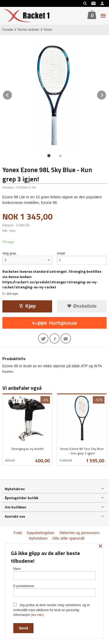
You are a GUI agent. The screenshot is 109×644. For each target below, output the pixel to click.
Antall (61, 253)
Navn (55, 573)
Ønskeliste (82, 306)
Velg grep (9, 253)
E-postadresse (55, 591)
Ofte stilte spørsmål (68, 538)
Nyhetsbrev (38, 538)
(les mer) (37, 615)
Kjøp (27, 306)
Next (106, 94)
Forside (8, 30)
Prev (12, 94)
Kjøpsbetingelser (41, 533)
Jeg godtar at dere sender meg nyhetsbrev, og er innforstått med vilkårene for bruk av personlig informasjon (52, 610)
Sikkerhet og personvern (79, 533)
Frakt (18, 533)
